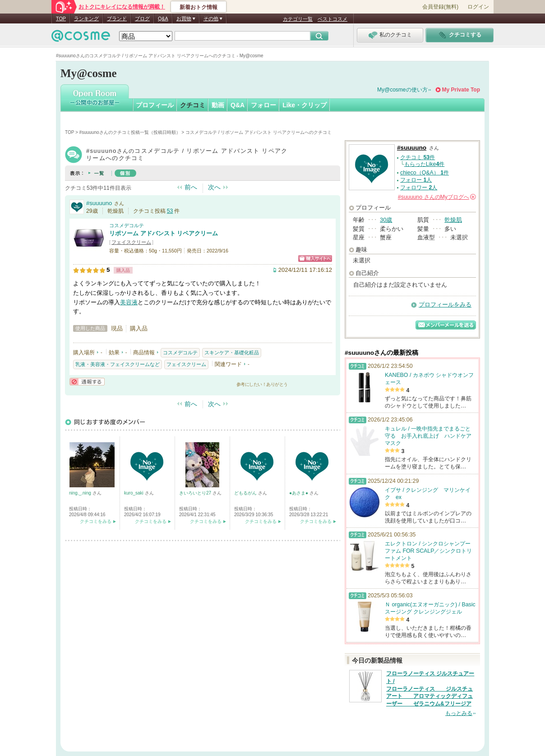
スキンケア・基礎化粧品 (232, 353)
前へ (191, 187)
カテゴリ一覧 (298, 19)
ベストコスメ (333, 19)
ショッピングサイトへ (315, 259)
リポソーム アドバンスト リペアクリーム (164, 233)
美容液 (129, 302)
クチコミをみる (96, 521)
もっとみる (459, 713)
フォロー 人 (416, 180)
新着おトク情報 (199, 7)
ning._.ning (81, 493)
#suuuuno (99, 203)
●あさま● (299, 493)
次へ (214, 187)
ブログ (142, 18)
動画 (218, 105)
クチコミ (193, 105)
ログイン (478, 7)
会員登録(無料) (440, 7)
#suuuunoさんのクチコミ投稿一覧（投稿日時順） (130, 132)
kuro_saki (134, 493)
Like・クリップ (305, 105)
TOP (61, 18)
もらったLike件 (425, 164)
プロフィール (155, 105)
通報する (87, 382)
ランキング (86, 18)
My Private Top (461, 90)
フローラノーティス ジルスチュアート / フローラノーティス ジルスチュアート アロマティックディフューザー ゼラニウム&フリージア (430, 689)
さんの (437, 197)
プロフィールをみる (445, 305)
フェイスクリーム (131, 242)
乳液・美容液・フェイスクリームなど (118, 364)
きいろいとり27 (196, 493)
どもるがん (246, 493)
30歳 (386, 220)
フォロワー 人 (419, 188)
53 (170, 211)
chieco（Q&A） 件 (425, 173)
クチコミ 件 (418, 157)
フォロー (263, 105)
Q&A (163, 18)
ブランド (117, 18)
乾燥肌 (453, 220)
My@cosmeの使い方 (402, 90)
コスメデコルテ (127, 225)
